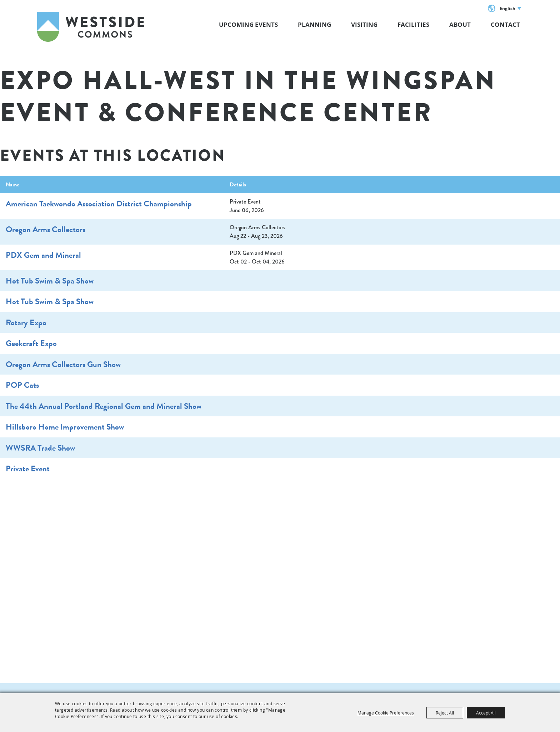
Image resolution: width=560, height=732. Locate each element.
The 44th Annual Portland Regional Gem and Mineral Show (104, 406)
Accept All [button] (486, 713)
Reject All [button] (445, 713)
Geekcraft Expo (31, 343)
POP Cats (22, 385)
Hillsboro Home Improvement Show (65, 427)
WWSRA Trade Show (40, 448)
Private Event (28, 468)
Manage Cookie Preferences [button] (386, 713)
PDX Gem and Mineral (43, 255)
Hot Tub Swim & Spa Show (50, 281)
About (460, 24)
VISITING (364, 24)
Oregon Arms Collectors (46, 229)
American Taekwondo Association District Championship (99, 204)
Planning (314, 24)
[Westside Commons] (91, 27)
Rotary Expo (26, 322)
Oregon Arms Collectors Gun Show (63, 364)
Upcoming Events (248, 24)
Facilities (413, 24)
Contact (505, 24)
